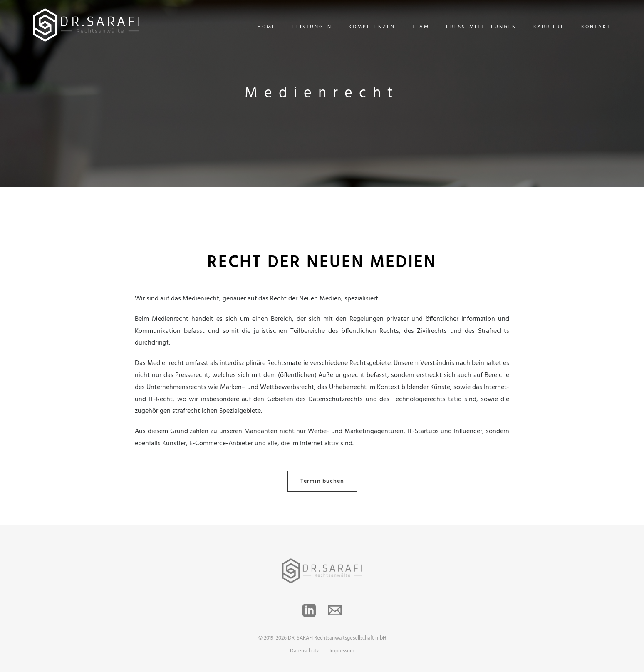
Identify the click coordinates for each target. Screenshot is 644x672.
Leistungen (312, 27)
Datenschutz (305, 651)
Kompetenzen (372, 27)
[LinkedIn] (309, 610)
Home (267, 27)
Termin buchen (322, 481)
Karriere (549, 27)
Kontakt (596, 27)
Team (421, 27)
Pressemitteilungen (481, 27)
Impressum (342, 651)
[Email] (335, 610)
